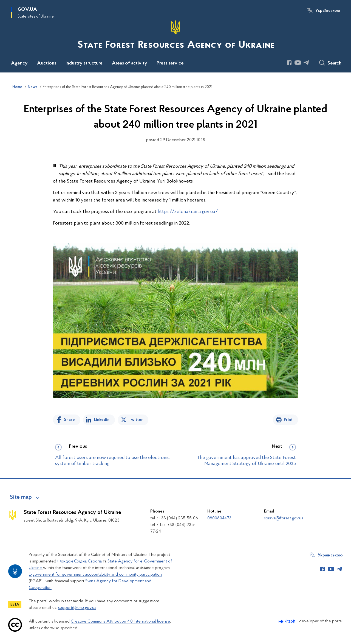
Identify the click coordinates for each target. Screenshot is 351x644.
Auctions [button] (47, 63)
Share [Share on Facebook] (69, 420)
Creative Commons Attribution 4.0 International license (120, 621)
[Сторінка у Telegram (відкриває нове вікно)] (306, 63)
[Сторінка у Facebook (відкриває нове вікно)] (289, 63)
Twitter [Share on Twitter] (136, 420)
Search (334, 63)
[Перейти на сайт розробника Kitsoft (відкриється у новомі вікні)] (288, 621)
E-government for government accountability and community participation (95, 575)
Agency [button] (19, 63)
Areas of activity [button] (130, 63)
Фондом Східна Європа (80, 561)
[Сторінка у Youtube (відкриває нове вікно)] (298, 63)
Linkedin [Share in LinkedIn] (102, 420)
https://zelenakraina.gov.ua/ (188, 212)
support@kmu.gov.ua (77, 608)
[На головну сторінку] (175, 36)
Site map (21, 497)
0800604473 (219, 518)
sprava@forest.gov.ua (284, 518)
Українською (328, 11)
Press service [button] (170, 63)
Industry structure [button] (84, 63)
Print (288, 420)
